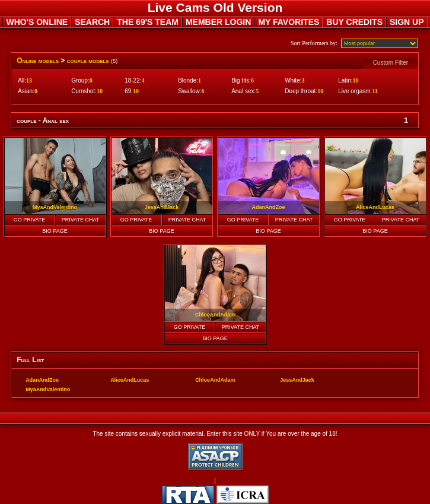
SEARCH (92, 22)
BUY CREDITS (354, 22)
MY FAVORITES (289, 22)
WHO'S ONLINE (37, 22)
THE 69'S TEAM (148, 22)
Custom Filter (391, 63)
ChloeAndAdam (215, 380)
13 (29, 80)
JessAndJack (297, 380)
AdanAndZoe (42, 380)
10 (356, 80)
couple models (88, 61)
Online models (38, 61)
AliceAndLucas (130, 380)
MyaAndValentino (48, 389)
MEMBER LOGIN (218, 22)
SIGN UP (407, 22)
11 (375, 91)
